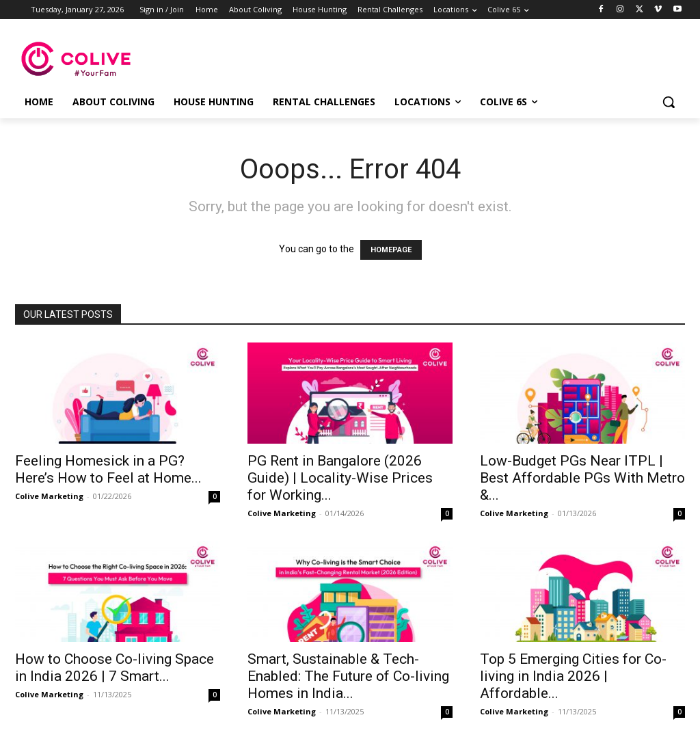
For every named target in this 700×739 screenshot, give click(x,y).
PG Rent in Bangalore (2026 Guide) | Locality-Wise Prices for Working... (340, 478)
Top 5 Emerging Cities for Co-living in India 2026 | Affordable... (573, 676)
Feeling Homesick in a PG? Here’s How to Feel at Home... (108, 469)
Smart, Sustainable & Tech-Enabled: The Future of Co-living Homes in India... (348, 676)
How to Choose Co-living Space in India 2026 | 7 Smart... (115, 668)
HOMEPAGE (391, 250)
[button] (669, 102)
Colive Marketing (49, 496)
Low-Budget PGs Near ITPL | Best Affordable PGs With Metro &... (582, 478)
